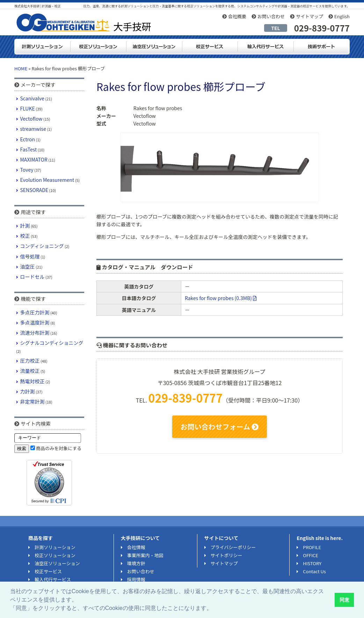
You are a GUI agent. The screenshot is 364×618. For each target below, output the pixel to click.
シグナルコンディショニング (52, 343)
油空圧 (28, 267)
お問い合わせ (271, 16)
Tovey (27, 170)
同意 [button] (344, 600)
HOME (21, 68)
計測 (25, 226)
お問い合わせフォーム (220, 427)
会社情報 (136, 547)
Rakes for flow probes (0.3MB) (221, 298)
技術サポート (322, 47)
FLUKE (28, 108)
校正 (25, 236)
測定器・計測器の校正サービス (210, 47)
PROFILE (312, 547)
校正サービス (48, 571)
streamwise (33, 129)
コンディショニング (42, 246)
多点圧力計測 (35, 312)
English (342, 16)
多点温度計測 (35, 322)
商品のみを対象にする (59, 448)
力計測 (28, 391)
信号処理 (30, 256)
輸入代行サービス (266, 47)
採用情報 (136, 579)
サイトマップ (310, 16)
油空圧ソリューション (154, 47)
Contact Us (314, 571)
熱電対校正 (32, 381)
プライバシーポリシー (233, 547)
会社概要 (237, 16)
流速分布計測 (35, 333)
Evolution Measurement (47, 180)
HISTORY (312, 563)
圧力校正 (30, 361)
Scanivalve (32, 98)
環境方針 (136, 563)
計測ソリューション (42, 47)
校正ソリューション (98, 47)
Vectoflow (31, 119)
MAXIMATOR (34, 159)
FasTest (29, 149)
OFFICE (311, 555)
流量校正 (30, 371)
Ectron (28, 139)
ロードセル (32, 277)
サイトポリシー (227, 555)
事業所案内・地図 (145, 555)
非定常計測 (32, 402)
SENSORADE (34, 190)
